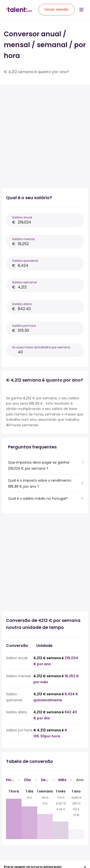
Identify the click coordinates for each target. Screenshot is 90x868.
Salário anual (22, 217)
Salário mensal (23, 239)
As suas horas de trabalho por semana (41, 347)
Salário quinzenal (25, 261)
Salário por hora (24, 326)
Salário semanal (24, 282)
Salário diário (22, 304)
